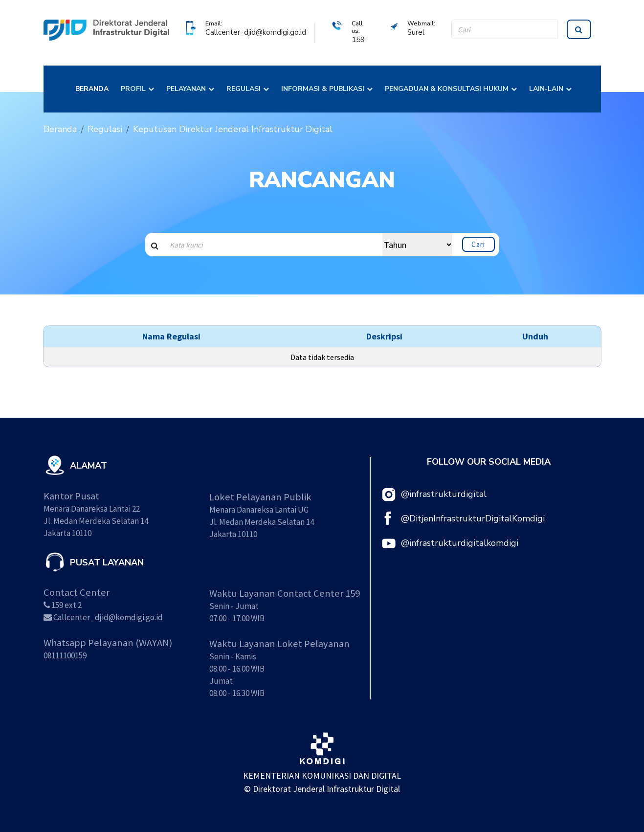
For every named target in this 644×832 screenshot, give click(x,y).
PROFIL (133, 89)
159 (358, 40)
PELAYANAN (186, 89)
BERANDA (92, 89)
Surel (416, 32)
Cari (478, 244)
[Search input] (273, 245)
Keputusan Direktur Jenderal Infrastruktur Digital (233, 129)
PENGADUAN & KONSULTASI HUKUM (447, 89)
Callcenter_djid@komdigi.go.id (256, 32)
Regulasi (105, 129)
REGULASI (244, 89)
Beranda (60, 129)
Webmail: (421, 23)
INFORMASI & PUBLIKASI (323, 89)
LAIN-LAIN (546, 89)
